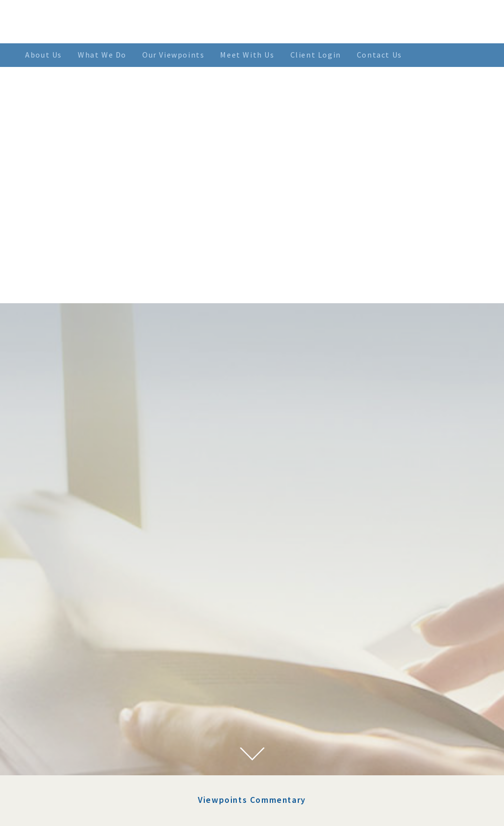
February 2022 (81, 702)
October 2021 (79, 738)
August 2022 (78, 642)
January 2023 (79, 631)
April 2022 (75, 678)
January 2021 (79, 810)
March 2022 (76, 691)
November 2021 (83, 727)
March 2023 (76, 619)
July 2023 (73, 606)
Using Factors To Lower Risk (294, 556)
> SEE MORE (378, 656)
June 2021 (73, 774)
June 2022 (73, 655)
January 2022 (79, 714)
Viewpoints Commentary (252, 498)
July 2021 (73, 762)
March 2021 (76, 798)
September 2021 (84, 750)
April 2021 (75, 786)
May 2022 (73, 667)
